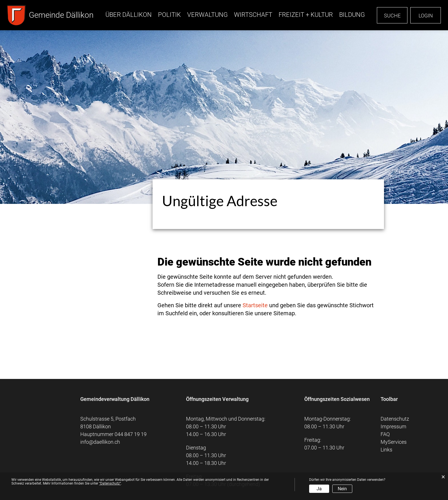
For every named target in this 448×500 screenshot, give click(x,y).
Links (386, 450)
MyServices (394, 442)
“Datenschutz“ (110, 483)
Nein (342, 489)
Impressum (393, 426)
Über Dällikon (129, 15)
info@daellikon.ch (100, 442)
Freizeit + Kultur (306, 15)
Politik (169, 15)
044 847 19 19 (131, 434)
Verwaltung (207, 15)
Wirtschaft (253, 15)
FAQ (385, 434)
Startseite (255, 305)
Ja (319, 489)
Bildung (352, 15)
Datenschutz (395, 419)
